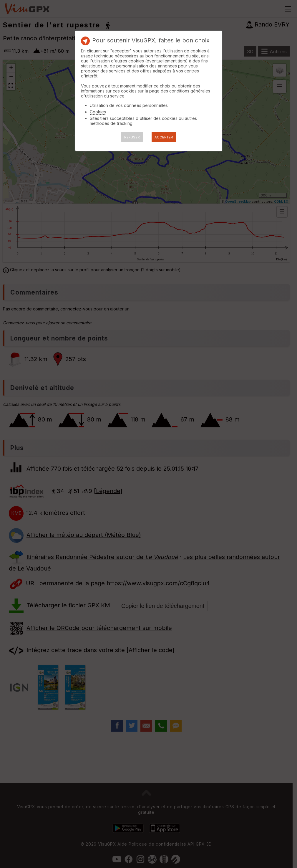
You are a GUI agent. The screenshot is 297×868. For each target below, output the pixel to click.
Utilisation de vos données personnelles (129, 105)
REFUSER (132, 137)
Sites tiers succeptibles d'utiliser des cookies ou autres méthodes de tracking (143, 121)
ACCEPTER (164, 137)
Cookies (98, 112)
